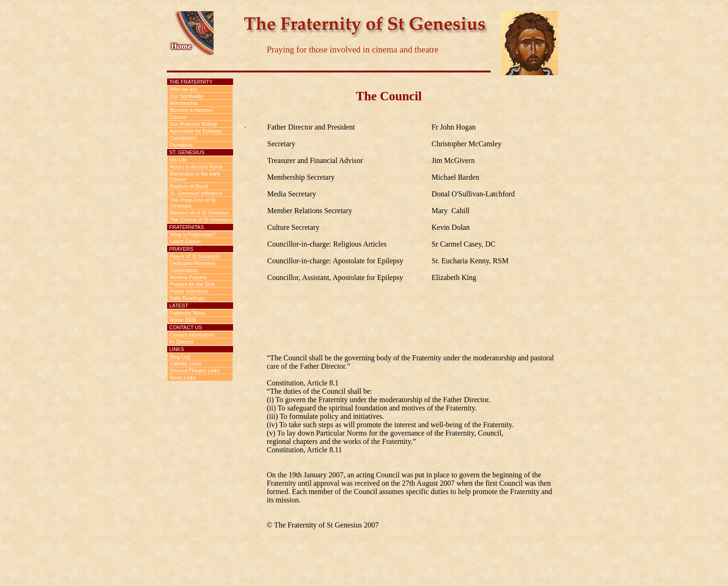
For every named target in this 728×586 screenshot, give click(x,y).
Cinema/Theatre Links (195, 371)
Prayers (182, 249)
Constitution (183, 138)
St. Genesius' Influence (196, 193)
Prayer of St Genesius (195, 256)
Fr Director (182, 342)
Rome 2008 (183, 320)
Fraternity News (188, 313)
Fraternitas (187, 227)
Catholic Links (186, 364)
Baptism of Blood (189, 186)
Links (177, 349)
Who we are (184, 89)
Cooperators (184, 270)
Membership (184, 103)
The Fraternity (191, 82)
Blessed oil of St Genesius (200, 213)
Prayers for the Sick (192, 284)
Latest (179, 306)
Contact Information (192, 335)
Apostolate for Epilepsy (196, 131)
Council (179, 117)
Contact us (186, 327)
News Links (183, 378)
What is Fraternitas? (193, 234)
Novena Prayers (188, 277)
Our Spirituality (187, 96)
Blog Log (180, 357)
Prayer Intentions (189, 291)
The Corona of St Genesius (201, 220)
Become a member (192, 110)
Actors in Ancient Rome (196, 167)
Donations (182, 145)
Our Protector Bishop (194, 124)
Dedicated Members (193, 263)
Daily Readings (187, 298)
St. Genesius (187, 152)
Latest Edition (185, 241)
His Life (179, 160)
